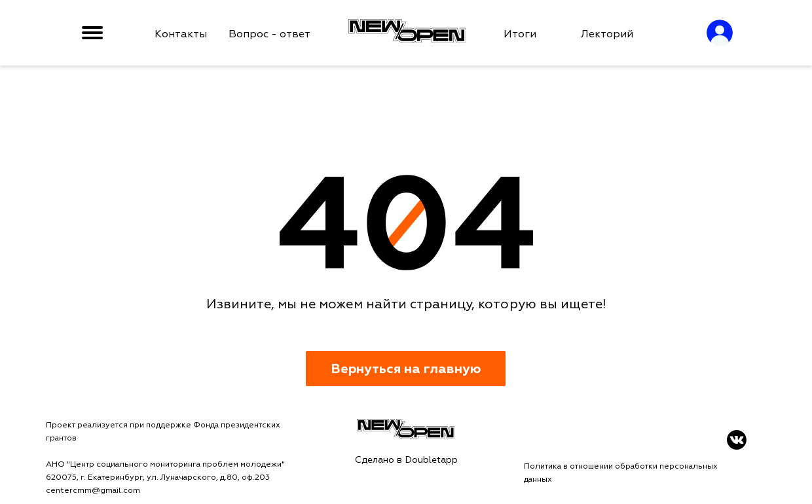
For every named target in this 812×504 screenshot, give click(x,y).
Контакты (181, 34)
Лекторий (607, 34)
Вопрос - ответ (269, 34)
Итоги (520, 34)
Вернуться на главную (406, 369)
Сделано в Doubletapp (406, 460)
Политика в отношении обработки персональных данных (621, 473)
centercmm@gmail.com (93, 491)
